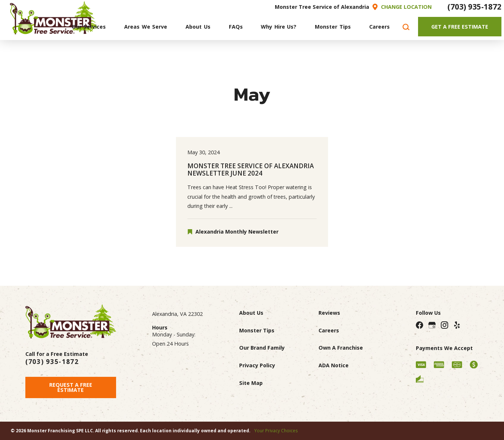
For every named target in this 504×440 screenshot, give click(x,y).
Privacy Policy (257, 365)
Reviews (329, 313)
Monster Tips (257, 330)
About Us (251, 313)
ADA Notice (334, 365)
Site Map (251, 383)
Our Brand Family (262, 348)
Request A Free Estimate (71, 387)
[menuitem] (89, 27)
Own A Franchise (341, 348)
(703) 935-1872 (474, 7)
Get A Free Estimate (460, 27)
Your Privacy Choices (276, 430)
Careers (329, 330)
